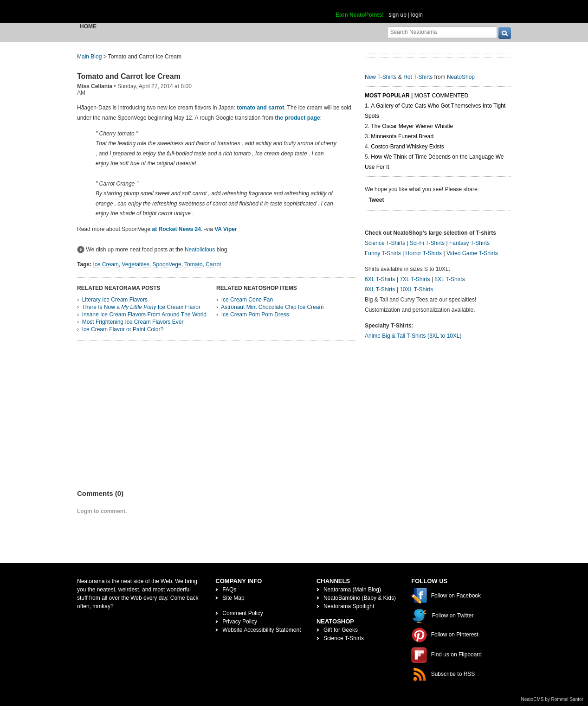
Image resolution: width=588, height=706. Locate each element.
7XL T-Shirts (415, 279)
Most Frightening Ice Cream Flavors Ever (133, 322)
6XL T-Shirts (380, 279)
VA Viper (226, 229)
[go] (505, 33)
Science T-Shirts (385, 243)
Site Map (233, 598)
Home (88, 26)
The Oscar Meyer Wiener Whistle (412, 126)
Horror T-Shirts (424, 253)
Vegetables (135, 264)
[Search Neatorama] (442, 32)
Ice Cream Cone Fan (247, 300)
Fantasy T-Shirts (469, 243)
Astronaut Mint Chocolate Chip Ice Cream (272, 307)
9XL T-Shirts (380, 289)
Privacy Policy (240, 622)
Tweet (376, 200)
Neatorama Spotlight (349, 606)
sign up (397, 15)
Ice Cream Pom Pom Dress (255, 314)
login (417, 15)
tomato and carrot (260, 108)
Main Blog (89, 57)
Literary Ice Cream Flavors (115, 300)
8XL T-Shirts (449, 279)
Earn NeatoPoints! (360, 15)
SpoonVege (167, 264)
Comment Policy (242, 613)
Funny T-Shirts (383, 253)
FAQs (229, 590)
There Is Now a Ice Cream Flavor (141, 307)
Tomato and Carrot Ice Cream (129, 76)
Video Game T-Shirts (472, 253)
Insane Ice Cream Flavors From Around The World (144, 314)
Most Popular (387, 96)
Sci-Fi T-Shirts (427, 243)
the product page (297, 118)
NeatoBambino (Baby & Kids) (360, 598)
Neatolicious (200, 250)
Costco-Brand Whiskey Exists (407, 147)
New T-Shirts (381, 77)
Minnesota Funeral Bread (402, 136)
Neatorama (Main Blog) (352, 590)
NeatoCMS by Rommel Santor (552, 699)
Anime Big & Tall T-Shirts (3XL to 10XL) (413, 336)
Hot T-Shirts (418, 77)
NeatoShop (461, 77)
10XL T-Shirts (416, 289)
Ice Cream (106, 264)
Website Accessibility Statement (262, 630)
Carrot (213, 264)
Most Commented (441, 96)
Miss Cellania (95, 86)
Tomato (193, 264)
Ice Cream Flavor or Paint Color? (123, 329)
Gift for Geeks (341, 630)
